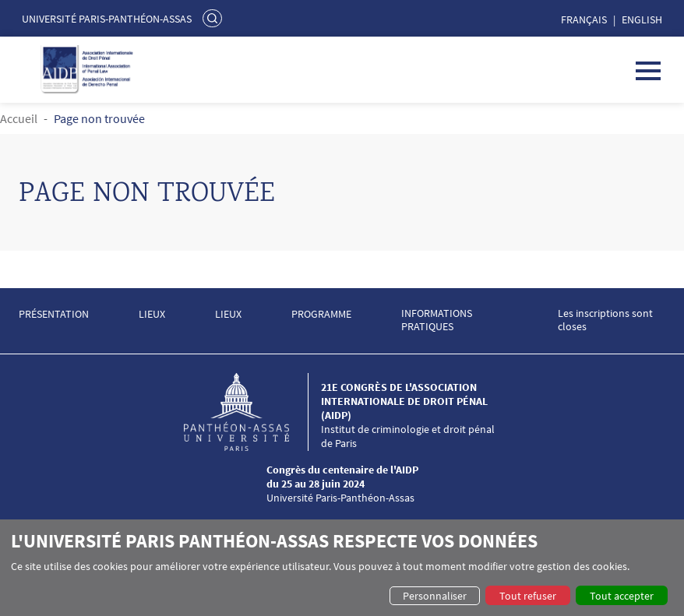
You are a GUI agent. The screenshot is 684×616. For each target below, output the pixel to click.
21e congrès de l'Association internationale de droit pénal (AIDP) (404, 401)
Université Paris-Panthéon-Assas (107, 19)
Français (584, 19)
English (642, 19)
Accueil (19, 118)
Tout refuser (528, 596)
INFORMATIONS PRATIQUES (437, 320)
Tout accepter (622, 596)
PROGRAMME (321, 314)
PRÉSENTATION (54, 314)
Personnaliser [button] (435, 596)
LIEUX (152, 314)
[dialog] (342, 568)
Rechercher (214, 18)
